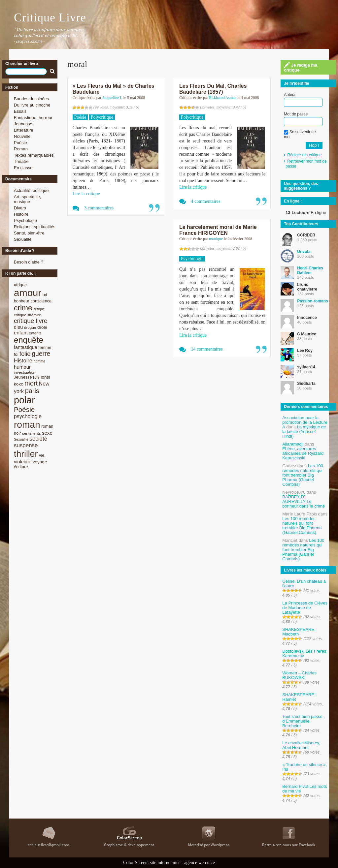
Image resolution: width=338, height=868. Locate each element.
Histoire (21, 214)
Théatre (21, 161)
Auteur (290, 95)
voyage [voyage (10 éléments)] (40, 462)
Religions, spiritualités (35, 227)
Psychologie (25, 220)
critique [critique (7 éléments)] (39, 309)
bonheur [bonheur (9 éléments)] (22, 301)
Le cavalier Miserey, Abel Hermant (301, 745)
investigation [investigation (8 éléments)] (25, 372)
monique (216, 239)
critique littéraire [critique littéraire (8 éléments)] (28, 315)
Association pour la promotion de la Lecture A (305, 422)
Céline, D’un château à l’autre (304, 584)
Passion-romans (312, 301)
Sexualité (23, 239)
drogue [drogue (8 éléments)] (30, 327)
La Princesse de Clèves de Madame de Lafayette (305, 608)
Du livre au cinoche (32, 105)
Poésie (20, 143)
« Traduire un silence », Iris (304, 767)
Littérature (24, 130)
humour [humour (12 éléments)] (22, 367)
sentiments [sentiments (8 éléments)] (32, 433)
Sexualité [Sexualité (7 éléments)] (21, 439)
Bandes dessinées (31, 99)
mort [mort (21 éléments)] (31, 383)
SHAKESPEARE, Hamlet (299, 697)
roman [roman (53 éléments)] (27, 425)
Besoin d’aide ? (29, 262)
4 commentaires (205, 201)
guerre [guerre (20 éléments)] (41, 354)
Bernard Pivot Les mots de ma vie (304, 789)
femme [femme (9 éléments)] (45, 347)
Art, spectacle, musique (27, 199)
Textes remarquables (34, 155)
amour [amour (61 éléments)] (28, 293)
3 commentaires (99, 208)
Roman (21, 149)
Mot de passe (296, 114)
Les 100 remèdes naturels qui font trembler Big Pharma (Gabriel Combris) (303, 475)
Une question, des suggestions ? (301, 186)
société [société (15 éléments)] (38, 439)
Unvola (304, 252)
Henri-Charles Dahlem (310, 270)
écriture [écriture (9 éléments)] (21, 467)
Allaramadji (293, 444)
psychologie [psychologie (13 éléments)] (28, 416)
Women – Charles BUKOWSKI (299, 675)
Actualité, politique (31, 190)
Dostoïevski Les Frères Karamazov (304, 653)
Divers (20, 208)
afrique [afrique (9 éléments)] (20, 285)
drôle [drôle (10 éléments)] (42, 327)
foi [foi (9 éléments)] (16, 354)
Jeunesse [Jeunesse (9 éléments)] (23, 377)
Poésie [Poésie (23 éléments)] (24, 409)
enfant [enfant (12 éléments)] (21, 333)
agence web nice (200, 863)
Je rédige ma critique (301, 67)
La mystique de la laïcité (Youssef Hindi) (304, 432)
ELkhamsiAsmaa (223, 98)
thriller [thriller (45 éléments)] (26, 454)
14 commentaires (207, 349)
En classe (23, 168)
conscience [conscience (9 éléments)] (41, 301)
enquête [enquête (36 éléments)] (29, 340)
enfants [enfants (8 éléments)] (35, 333)
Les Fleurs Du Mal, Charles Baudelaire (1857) (213, 89)
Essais (20, 111)
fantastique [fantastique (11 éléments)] (26, 347)
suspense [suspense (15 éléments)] (26, 445)
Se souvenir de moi (300, 134)
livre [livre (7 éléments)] (36, 377)
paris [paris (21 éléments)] (32, 391)
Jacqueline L (112, 98)
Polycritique (102, 117)
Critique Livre (50, 17)
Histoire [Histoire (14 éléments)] (23, 361)
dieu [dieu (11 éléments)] (18, 327)
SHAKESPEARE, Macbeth (299, 632)
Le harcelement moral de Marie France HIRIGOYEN (218, 230)
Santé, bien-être (29, 233)
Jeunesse (23, 124)
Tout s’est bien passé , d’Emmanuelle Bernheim (304, 721)
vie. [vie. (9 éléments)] (42, 455)
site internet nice (165, 863)
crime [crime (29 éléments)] (23, 308)
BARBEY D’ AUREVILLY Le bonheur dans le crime (304, 501)
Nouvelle (22, 136)
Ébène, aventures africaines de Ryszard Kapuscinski (303, 453)
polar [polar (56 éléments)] (24, 400)
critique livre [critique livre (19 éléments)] (31, 321)
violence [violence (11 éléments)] (23, 462)
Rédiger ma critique (304, 155)
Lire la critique (86, 194)
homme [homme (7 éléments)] (40, 361)
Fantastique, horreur (33, 118)
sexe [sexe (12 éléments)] (47, 433)
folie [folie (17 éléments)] (25, 354)
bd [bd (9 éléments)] (45, 295)
